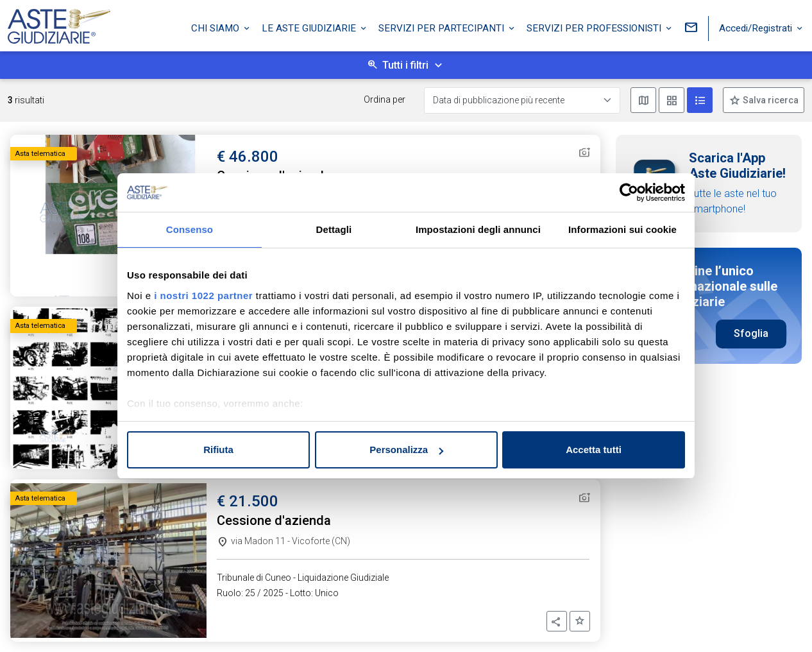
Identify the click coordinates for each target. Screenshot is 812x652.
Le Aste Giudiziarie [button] (310, 28)
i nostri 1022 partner (203, 296)
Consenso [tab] (190, 229)
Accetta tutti (594, 450)
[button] (557, 621)
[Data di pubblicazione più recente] (522, 100)
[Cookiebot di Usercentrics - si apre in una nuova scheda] (629, 193)
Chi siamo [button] (216, 28)
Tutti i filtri (405, 65)
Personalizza (406, 450)
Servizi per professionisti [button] (595, 28)
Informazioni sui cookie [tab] (622, 229)
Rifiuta (218, 450)
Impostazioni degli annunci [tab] (478, 229)
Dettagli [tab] (334, 229)
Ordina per (385, 99)
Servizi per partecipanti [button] (443, 28)
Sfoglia (751, 333)
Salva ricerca (770, 100)
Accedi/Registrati (757, 28)
